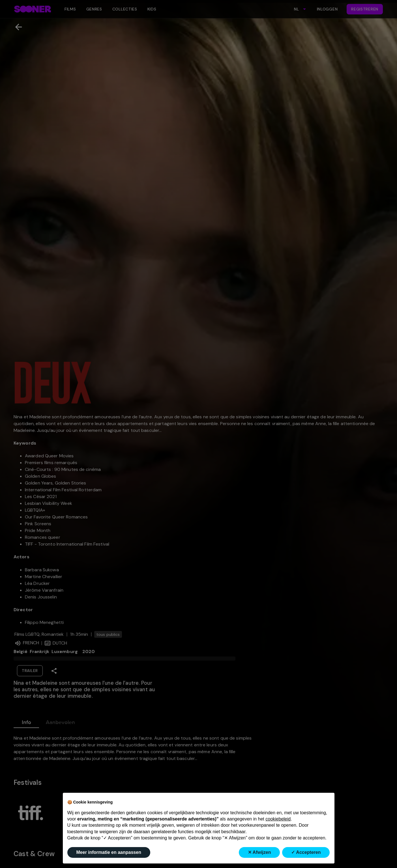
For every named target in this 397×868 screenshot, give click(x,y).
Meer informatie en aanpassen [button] (109, 852)
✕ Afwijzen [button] (259, 852)
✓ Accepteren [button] (306, 852)
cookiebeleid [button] (278, 819)
